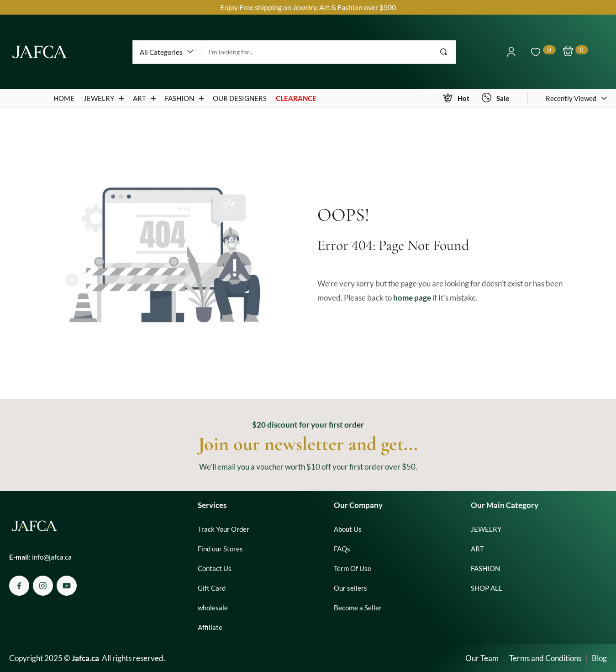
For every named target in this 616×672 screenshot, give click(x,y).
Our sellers (350, 588)
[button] (167, 52)
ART (477, 549)
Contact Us (215, 568)
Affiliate (210, 627)
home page (412, 298)
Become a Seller (358, 608)
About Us (348, 529)
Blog (599, 658)
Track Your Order (224, 529)
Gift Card (212, 588)
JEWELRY (486, 529)
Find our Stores (220, 549)
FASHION (485, 568)
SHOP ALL (487, 588)
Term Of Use (353, 568)
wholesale (213, 608)
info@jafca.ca (52, 557)
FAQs (342, 549)
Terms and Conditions (545, 658)
